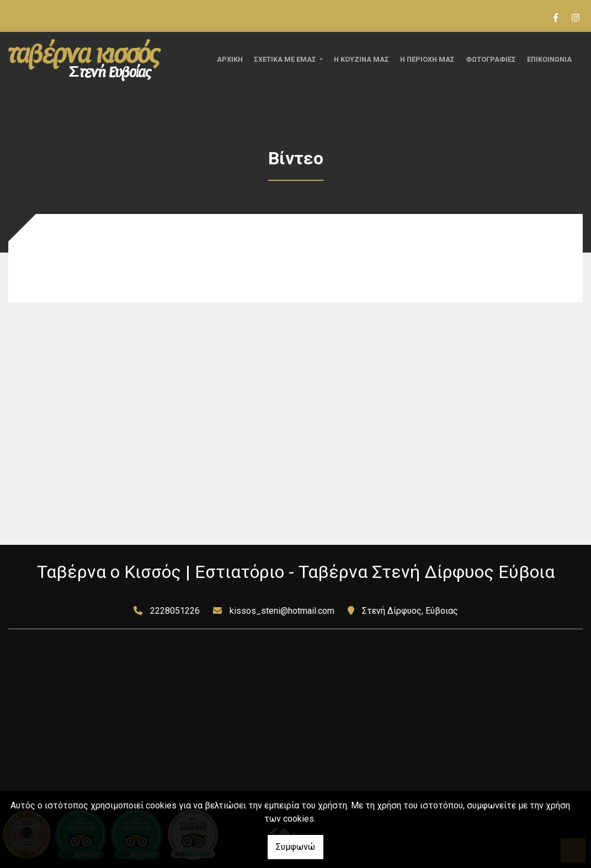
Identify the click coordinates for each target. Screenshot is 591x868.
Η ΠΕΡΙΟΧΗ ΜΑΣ (427, 59)
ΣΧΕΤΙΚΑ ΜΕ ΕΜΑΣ (286, 59)
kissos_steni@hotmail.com (282, 611)
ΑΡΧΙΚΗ (230, 59)
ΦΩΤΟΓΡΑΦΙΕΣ (491, 59)
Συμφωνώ (295, 847)
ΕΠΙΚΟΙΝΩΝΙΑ (549, 59)
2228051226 (175, 611)
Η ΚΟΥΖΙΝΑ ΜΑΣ (361, 59)
